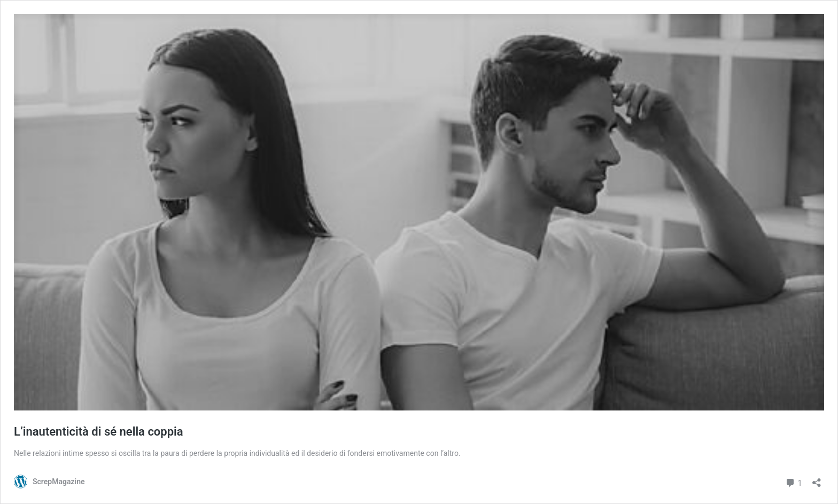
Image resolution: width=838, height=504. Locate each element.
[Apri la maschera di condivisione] (817, 479)
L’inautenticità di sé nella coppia (99, 432)
